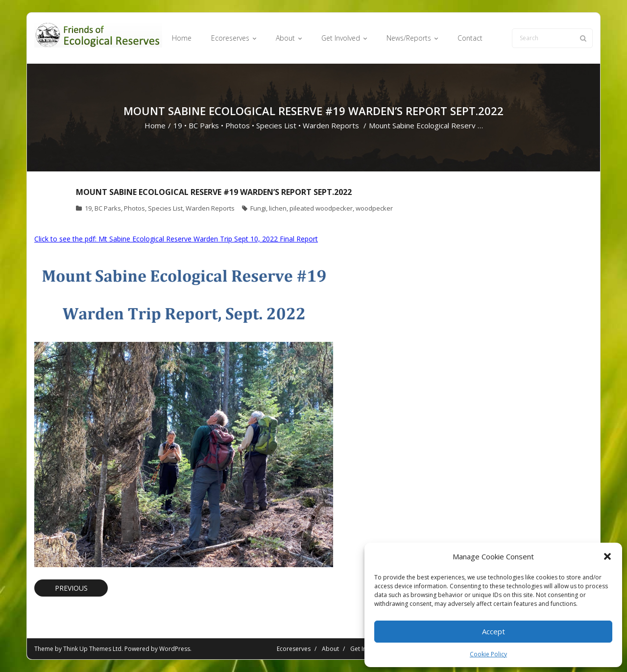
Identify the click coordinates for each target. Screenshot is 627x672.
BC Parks (204, 125)
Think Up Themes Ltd (92, 649)
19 (178, 125)
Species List (276, 125)
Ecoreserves (294, 649)
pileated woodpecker (321, 208)
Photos (238, 125)
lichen (278, 208)
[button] (607, 556)
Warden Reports (331, 125)
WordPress (175, 649)
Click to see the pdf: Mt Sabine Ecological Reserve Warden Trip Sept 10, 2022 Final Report (176, 239)
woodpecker (374, 208)
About (330, 649)
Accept (494, 631)
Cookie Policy (488, 654)
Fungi (258, 208)
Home (155, 125)
